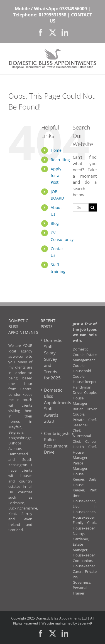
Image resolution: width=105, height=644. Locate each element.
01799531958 (52, 15)
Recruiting (60, 160)
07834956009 (73, 9)
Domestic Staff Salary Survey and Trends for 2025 (53, 359)
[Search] (93, 207)
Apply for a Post (56, 176)
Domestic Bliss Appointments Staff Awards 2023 (53, 406)
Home (56, 150)
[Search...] (81, 207)
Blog (55, 223)
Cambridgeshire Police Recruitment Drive (53, 443)
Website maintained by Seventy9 (67, 623)
